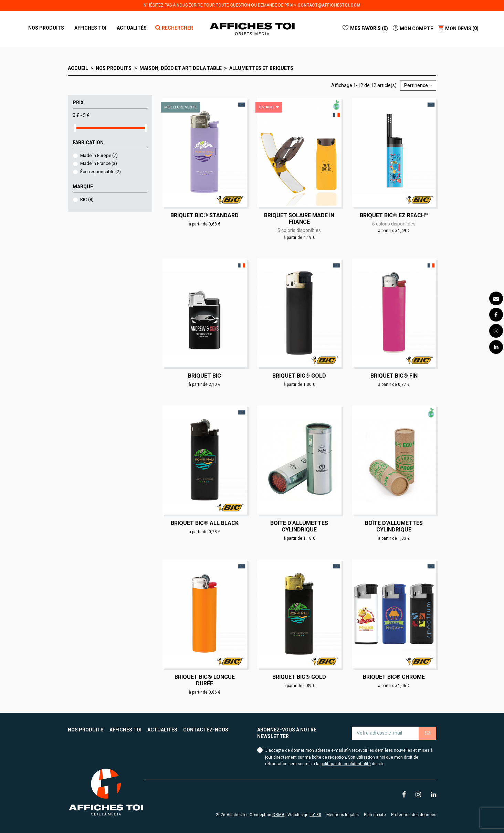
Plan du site (375, 815)
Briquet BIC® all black (205, 523)
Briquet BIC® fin (394, 376)
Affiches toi (125, 730)
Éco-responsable (101, 172)
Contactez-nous (206, 730)
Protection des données (414, 815)
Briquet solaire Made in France (299, 219)
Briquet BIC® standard (204, 215)
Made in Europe (99, 155)
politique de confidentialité (346, 764)
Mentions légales (343, 815)
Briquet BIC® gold (299, 376)
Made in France (99, 163)
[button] (90, 28)
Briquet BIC (204, 376)
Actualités (162, 730)
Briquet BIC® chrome (394, 677)
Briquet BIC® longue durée (205, 680)
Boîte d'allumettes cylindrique (299, 526)
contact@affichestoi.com (329, 5)
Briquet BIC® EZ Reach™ (394, 215)
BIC (87, 199)
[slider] (75, 128)
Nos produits (86, 730)
